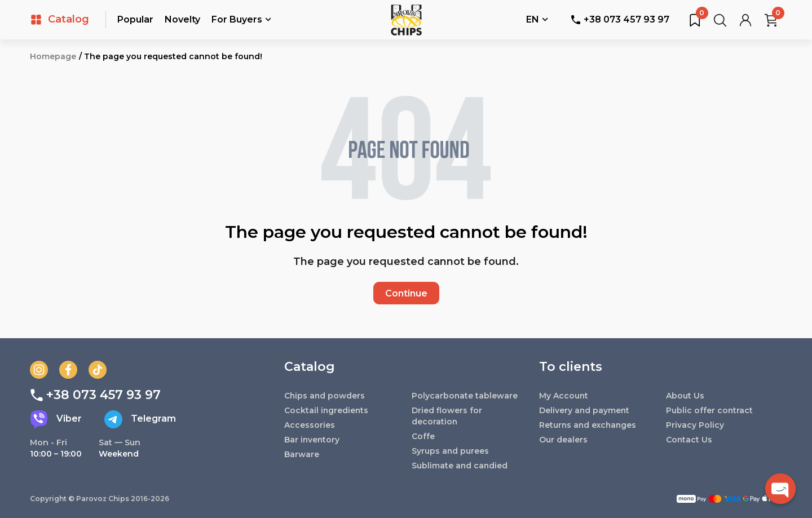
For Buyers (241, 20)
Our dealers (563, 440)
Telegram (140, 419)
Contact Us (689, 440)
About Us (685, 396)
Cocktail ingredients (327, 410)
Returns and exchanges (589, 425)
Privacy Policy (695, 425)
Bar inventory (312, 440)
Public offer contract (710, 410)
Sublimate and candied (460, 466)
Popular (135, 19)
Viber (56, 419)
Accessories (310, 425)
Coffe (423, 436)
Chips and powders (325, 396)
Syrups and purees (451, 451)
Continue (406, 293)
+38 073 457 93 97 (620, 19)
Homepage (53, 56)
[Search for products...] (720, 20)
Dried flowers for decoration (447, 416)
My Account (564, 396)
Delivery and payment (585, 410)
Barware (302, 454)
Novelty (182, 19)
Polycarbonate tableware (465, 396)
